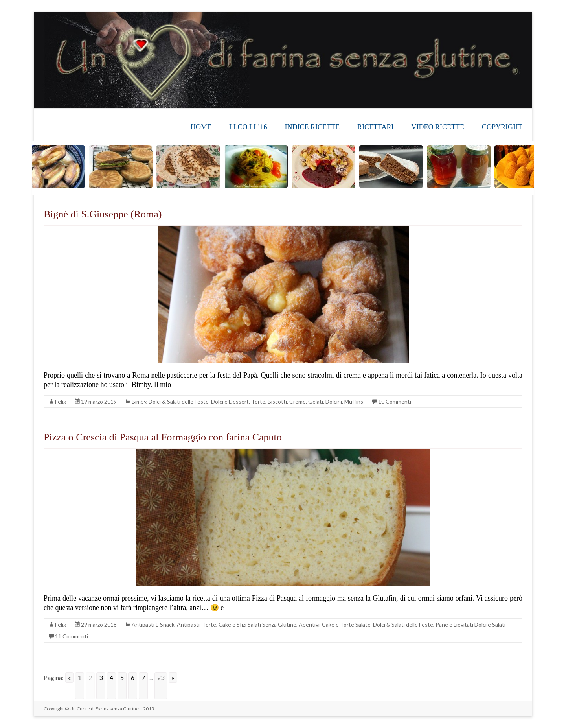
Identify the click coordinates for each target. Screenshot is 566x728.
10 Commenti (395, 401)
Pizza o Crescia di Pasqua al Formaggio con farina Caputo (163, 437)
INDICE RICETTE (312, 127)
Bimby (139, 401)
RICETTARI (376, 127)
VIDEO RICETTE (438, 127)
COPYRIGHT (502, 127)
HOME (201, 127)
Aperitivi (309, 624)
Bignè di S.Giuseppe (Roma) (103, 214)
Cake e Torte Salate (346, 624)
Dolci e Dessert (230, 401)
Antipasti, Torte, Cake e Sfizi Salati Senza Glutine (237, 624)
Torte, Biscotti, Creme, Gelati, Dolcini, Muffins (307, 401)
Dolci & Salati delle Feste (179, 401)
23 (161, 677)
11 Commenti (72, 636)
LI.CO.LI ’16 (248, 127)
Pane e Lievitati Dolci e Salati (470, 624)
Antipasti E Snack (153, 624)
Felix (61, 401)
